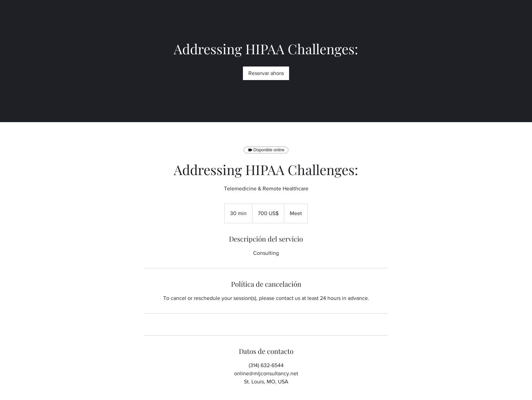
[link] (266, 73)
